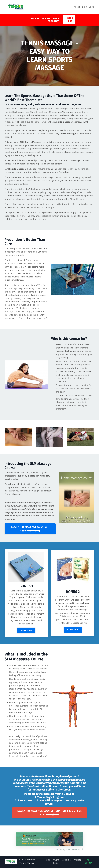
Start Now (26, 631)
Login (92, 7)
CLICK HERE (70, 19)
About (77, 7)
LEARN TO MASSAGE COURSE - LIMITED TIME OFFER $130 (49, 814)
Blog (84, 7)
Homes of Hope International (70, 850)
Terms (46, 861)
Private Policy (55, 862)
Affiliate (78, 861)
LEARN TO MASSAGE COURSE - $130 (30, 529)
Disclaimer (66, 861)
